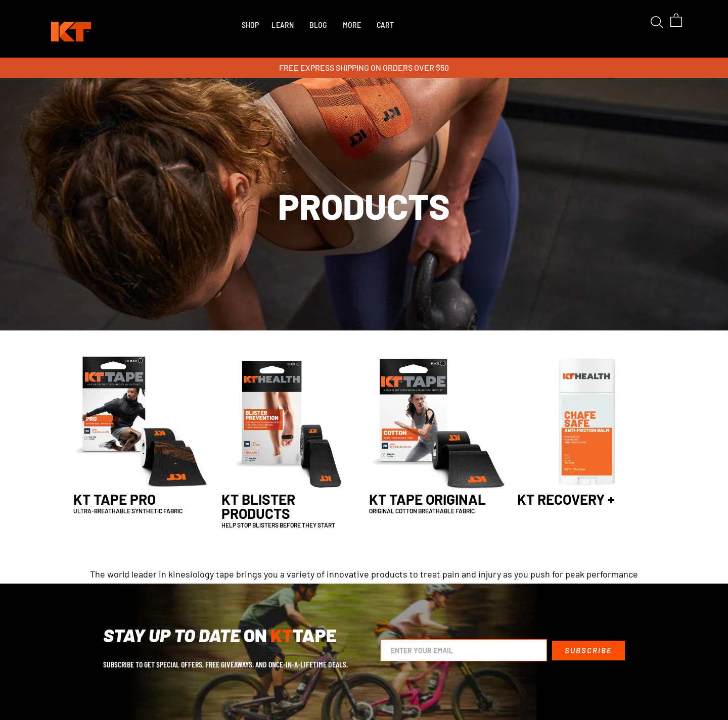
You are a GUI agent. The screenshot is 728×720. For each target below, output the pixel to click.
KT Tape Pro (115, 500)
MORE (352, 25)
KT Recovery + (566, 500)
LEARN (283, 25)
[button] (250, 25)
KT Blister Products (258, 507)
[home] (68, 22)
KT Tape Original (427, 500)
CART (385, 25)
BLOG (318, 25)
